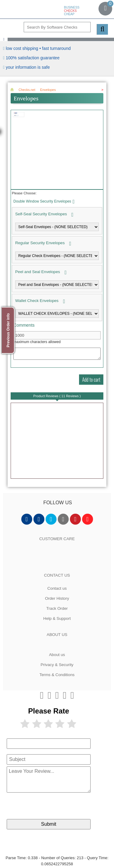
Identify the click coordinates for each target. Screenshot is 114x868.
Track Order (57, 608)
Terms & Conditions (57, 675)
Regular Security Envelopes (40, 243)
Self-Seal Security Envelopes (41, 214)
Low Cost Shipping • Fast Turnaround (38, 48)
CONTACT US (57, 575)
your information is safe (28, 67)
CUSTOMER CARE (57, 539)
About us (57, 655)
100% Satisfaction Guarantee (33, 58)
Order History (57, 598)
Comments (24, 325)
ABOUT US (57, 635)
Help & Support (57, 618)
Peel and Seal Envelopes (38, 272)
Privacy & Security (57, 665)
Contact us (57, 588)
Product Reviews (57, 396)
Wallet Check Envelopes (37, 301)
